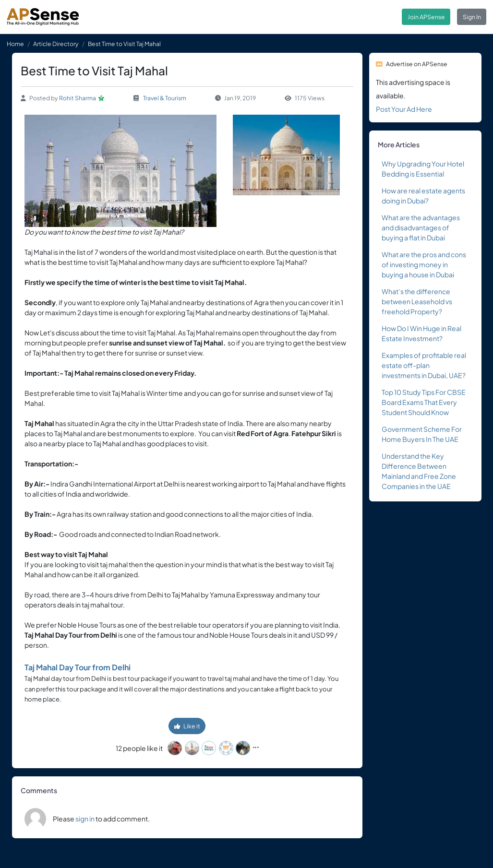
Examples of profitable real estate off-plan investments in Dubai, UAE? (424, 365)
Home (15, 44)
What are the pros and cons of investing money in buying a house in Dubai (424, 264)
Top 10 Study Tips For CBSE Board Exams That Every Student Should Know (424, 402)
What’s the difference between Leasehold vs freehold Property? (417, 301)
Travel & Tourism (165, 98)
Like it (187, 726)
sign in (85, 819)
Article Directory (56, 44)
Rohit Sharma (78, 98)
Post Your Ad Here (404, 109)
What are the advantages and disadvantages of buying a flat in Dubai (421, 227)
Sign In (472, 17)
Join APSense (426, 17)
